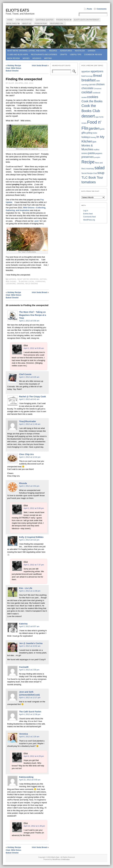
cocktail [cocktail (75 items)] (87, 92)
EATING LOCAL (28, 281)
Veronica (23, 734)
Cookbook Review (93, 55)
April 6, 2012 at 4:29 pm (34, 756)
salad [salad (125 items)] (100, 168)
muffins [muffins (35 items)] (96, 150)
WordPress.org (89, 220)
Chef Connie (25, 374)
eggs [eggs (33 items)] (97, 117)
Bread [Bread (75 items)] (97, 76)
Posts (89, 9)
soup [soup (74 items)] (101, 173)
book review (13, 58)
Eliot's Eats (17, 10)
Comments (102, 9)
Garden (92, 51)
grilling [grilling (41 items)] (89, 133)
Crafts (64, 55)
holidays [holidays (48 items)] (86, 137)
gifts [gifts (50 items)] (84, 133)
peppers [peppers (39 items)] (99, 153)
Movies (26, 58)
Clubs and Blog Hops (18, 55)
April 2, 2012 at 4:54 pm (29, 486)
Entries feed (88, 214)
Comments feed (89, 217)
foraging (40, 281)
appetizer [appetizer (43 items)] (86, 72)
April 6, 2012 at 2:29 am (29, 737)
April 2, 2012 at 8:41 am (29, 399)
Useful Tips (76, 55)
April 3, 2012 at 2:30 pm (29, 670)
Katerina (23, 624)
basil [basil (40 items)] (84, 76)
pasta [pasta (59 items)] (91, 153)
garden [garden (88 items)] (94, 128)
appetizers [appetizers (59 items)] (97, 71)
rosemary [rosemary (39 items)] (90, 169)
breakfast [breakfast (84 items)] (89, 80)
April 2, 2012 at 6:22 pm (29, 540)
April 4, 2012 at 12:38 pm (30, 714)
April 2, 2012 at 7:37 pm (34, 565)
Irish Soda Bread (39, 65)
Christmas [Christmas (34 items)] (98, 88)
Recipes (53, 51)
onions (21, 284)
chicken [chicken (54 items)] (100, 84)
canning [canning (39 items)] (85, 85)
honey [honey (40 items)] (93, 137)
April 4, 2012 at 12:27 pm (30, 698)
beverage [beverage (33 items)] (89, 76)
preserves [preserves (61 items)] (88, 157)
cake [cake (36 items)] (98, 81)
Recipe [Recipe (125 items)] (88, 162)
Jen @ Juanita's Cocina (31, 643)
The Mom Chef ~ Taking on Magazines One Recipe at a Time (33, 315)
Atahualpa (66, 859)
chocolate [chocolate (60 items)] (87, 88)
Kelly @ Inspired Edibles (31, 537)
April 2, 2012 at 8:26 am (29, 377)
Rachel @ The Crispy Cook (32, 397)
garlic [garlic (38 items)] (102, 129)
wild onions (32, 284)
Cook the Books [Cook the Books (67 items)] (92, 101)
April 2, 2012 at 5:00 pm (34, 508)
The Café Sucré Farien (30, 712)
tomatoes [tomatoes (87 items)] (89, 182)
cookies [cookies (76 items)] (93, 97)
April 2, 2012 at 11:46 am (30, 424)
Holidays (37, 58)
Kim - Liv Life (26, 588)
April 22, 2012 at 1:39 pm (34, 826)
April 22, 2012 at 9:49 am (30, 780)
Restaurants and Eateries (44, 55)
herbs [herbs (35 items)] (95, 133)
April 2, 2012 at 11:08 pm (30, 591)
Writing (48, 58)
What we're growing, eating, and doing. (27, 51)
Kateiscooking (26, 777)
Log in (86, 211)
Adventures (66, 51)
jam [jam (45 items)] (95, 142)
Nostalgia (80, 51)
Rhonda (23, 483)
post (37, 221)
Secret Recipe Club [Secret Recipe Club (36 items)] (89, 173)
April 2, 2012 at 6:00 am (34, 348)
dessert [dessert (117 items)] (88, 116)
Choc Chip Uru (26, 454)
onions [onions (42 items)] (85, 153)
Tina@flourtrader (27, 421)
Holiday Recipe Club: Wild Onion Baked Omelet (13, 68)
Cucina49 (24, 667)
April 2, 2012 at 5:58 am (29, 321)
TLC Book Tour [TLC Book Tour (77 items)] (92, 178)
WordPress (56, 859)
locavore (11, 284)
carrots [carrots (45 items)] (92, 84)
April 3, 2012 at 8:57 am (29, 626)
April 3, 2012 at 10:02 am (30, 646)
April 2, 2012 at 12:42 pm (30, 457)
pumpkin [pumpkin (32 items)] (97, 157)
